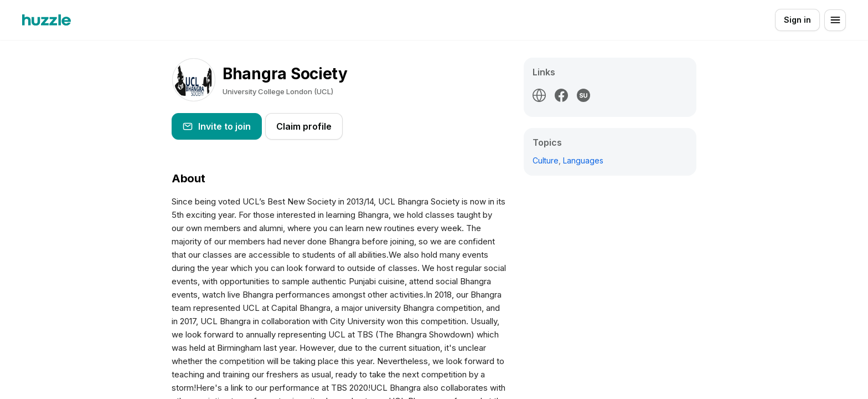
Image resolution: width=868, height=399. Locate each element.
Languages (583, 160)
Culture (546, 160)
